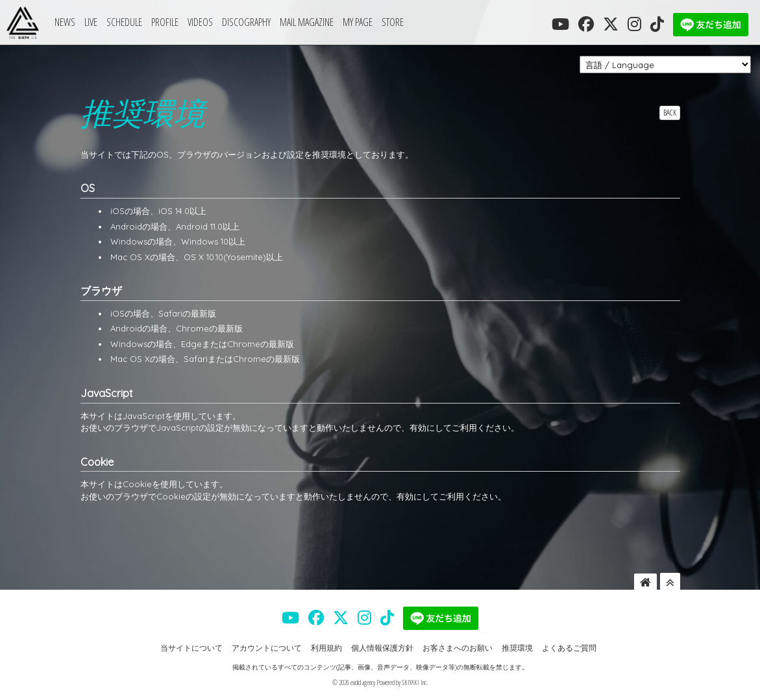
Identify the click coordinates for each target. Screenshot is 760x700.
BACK (670, 113)
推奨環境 (517, 648)
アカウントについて (267, 648)
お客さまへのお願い (458, 648)
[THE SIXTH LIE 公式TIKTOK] (657, 24)
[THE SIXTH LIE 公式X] (611, 24)
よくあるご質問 (569, 648)
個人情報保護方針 (382, 648)
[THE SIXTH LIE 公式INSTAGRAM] (634, 24)
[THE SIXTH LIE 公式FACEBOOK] (586, 24)
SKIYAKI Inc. (415, 682)
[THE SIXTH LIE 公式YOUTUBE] (560, 24)
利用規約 (326, 648)
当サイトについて (191, 648)
